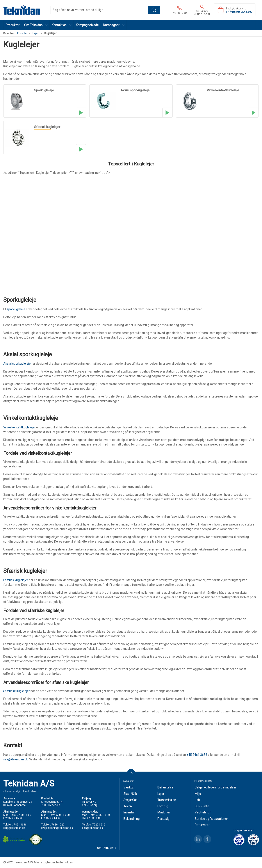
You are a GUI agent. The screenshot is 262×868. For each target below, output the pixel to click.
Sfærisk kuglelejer (16, 580)
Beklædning (132, 819)
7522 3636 (99, 825)
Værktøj (129, 787)
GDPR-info (202, 806)
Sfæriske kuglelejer (17, 691)
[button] (36, 25)
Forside (22, 33)
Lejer (35, 33)
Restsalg (163, 819)
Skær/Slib (130, 794)
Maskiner (164, 812)
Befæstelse (165, 787)
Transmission (167, 800)
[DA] (22, 10)
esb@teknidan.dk (92, 828)
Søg (154, 10)
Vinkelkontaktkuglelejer (19, 427)
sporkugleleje (16, 309)
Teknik (128, 806)
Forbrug (163, 806)
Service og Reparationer (211, 819)
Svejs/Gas (130, 800)
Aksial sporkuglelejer (18, 364)
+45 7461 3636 (197, 755)
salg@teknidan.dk (16, 759)
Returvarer (202, 825)
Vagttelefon (203, 812)
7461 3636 (20, 825)
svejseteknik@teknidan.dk (57, 828)
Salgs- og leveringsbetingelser (216, 787)
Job (197, 800)
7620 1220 (58, 825)
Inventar (129, 812)
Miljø (198, 794)
